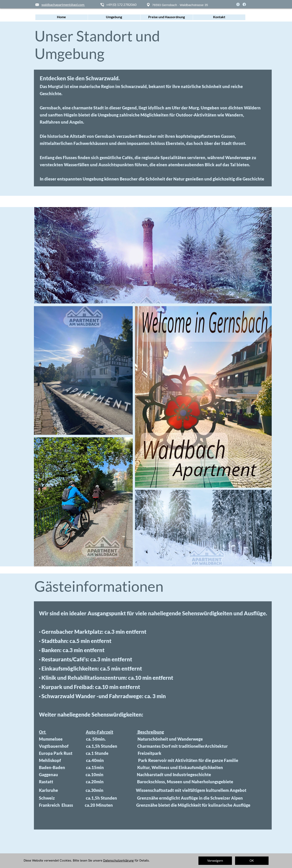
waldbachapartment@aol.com (63, 4)
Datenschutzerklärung (118, 860)
